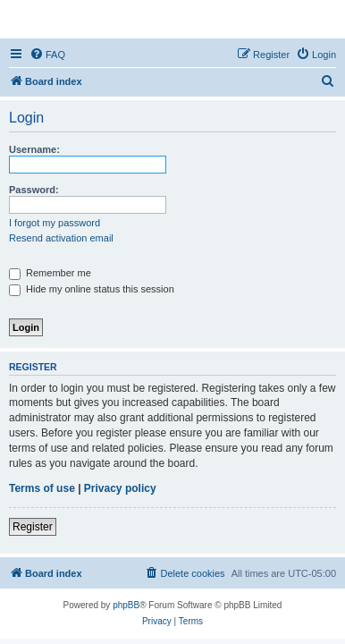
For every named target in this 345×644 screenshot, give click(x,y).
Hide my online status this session (92, 289)
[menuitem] (47, 55)
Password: (34, 190)
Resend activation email (61, 238)
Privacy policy (120, 488)
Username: (34, 149)
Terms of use (42, 488)
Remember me (50, 273)
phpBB (126, 605)
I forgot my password (55, 223)
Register (33, 527)
